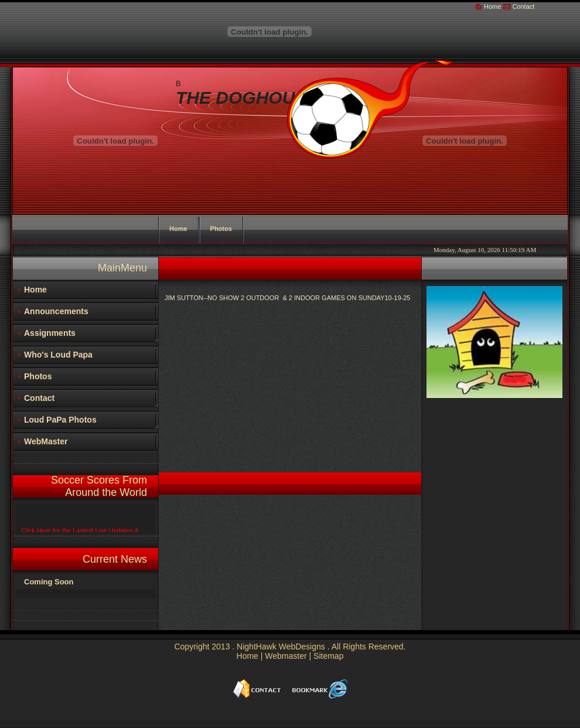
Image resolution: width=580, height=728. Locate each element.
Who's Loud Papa (58, 355)
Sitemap (328, 656)
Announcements (56, 311)
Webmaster (286, 656)
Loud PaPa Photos (60, 420)
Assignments (50, 333)
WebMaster (46, 441)
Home (492, 6)
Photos (38, 376)
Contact (523, 6)
